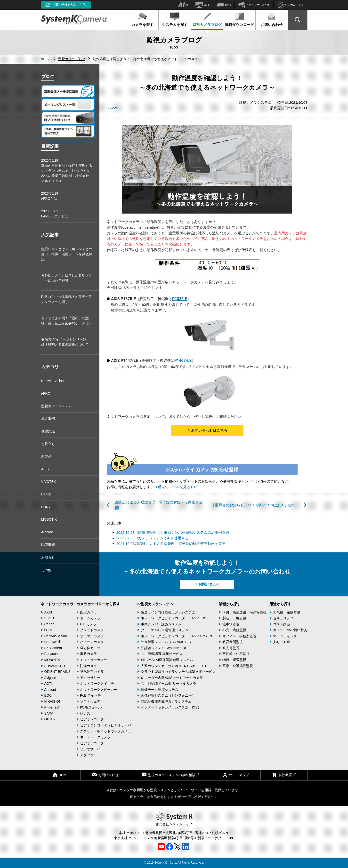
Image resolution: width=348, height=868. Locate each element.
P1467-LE (183, 361)
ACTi (48, 684)
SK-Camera (53, 648)
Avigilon (50, 678)
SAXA (49, 713)
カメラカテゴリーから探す (98, 604)
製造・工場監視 (234, 618)
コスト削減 (282, 624)
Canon (46, 494)
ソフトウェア (90, 701)
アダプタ (87, 755)
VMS (202, 5)
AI (183, 5)
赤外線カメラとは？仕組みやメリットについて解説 (67, 278)
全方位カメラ (90, 648)
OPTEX (50, 719)
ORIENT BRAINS (58, 672)
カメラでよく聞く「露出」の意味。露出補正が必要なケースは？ (67, 321)
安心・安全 (282, 642)
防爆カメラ (89, 666)
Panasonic (52, 654)
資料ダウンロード (239, 19)
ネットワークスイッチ (97, 684)
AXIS (45, 469)
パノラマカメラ (92, 642)
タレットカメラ (92, 630)
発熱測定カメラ (92, 672)
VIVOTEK (49, 482)
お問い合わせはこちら (207, 430)
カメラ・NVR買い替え (290, 630)
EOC (48, 695)
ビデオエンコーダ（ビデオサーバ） (107, 725)
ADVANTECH (55, 666)
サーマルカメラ (92, 636)
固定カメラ (89, 612)
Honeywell (52, 642)
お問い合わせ (272, 19)
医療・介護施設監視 (238, 666)
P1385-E (180, 299)
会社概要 (284, 775)
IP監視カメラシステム (155, 604)
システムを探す (175, 19)
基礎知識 (48, 431)
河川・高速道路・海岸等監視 (244, 612)
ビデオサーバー (92, 749)
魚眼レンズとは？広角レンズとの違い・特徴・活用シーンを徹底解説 (67, 254)
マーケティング (285, 636)
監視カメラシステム (57, 406)
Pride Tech (52, 707)
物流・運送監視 (234, 660)
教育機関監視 (233, 642)
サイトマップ (236, 775)
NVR (224, 5)
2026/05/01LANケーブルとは (55, 214)
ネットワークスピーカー (99, 690)
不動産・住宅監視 (236, 654)
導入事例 (48, 419)
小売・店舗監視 (234, 630)
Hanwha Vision (53, 381)
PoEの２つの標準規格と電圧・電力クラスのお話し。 (66, 299)
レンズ (85, 713)
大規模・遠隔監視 (287, 612)
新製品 (46, 456)
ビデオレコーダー (94, 719)
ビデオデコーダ (92, 743)
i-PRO (46, 393)
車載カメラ (89, 654)
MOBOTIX (49, 519)
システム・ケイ (290, 5)
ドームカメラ (90, 618)
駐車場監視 (231, 624)
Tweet (113, 108)
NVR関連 (48, 545)
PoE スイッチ (90, 695)
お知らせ (48, 557)
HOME (61, 775)
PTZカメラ (88, 624)
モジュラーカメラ (94, 660)
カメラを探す (142, 19)
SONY (46, 507)
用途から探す (280, 604)
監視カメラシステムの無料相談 (170, 775)
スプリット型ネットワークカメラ (105, 731)
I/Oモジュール (91, 707)
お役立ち (48, 444)
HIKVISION (53, 701)
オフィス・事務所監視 (239, 636)
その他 (46, 570)
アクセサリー (90, 678)
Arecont (47, 532)
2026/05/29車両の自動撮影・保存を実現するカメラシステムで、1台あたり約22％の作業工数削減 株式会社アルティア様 (67, 171)
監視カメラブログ (207, 19)
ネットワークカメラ (254, 5)
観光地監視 (231, 648)
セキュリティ (283, 618)
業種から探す (230, 604)
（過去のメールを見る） (176, 487)
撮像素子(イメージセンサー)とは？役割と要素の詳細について (65, 342)
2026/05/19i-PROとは (50, 196)
